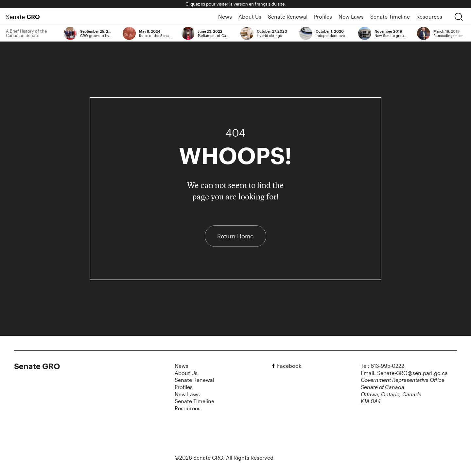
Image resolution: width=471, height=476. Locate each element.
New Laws (351, 17)
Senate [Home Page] (23, 17)
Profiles (323, 17)
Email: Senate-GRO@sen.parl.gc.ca (404, 373)
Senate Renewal (288, 17)
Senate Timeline (390, 17)
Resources (429, 17)
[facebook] (274, 366)
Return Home (235, 236)
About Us (250, 17)
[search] (459, 17)
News (225, 17)
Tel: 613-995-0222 (383, 366)
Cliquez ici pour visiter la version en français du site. (236, 4)
